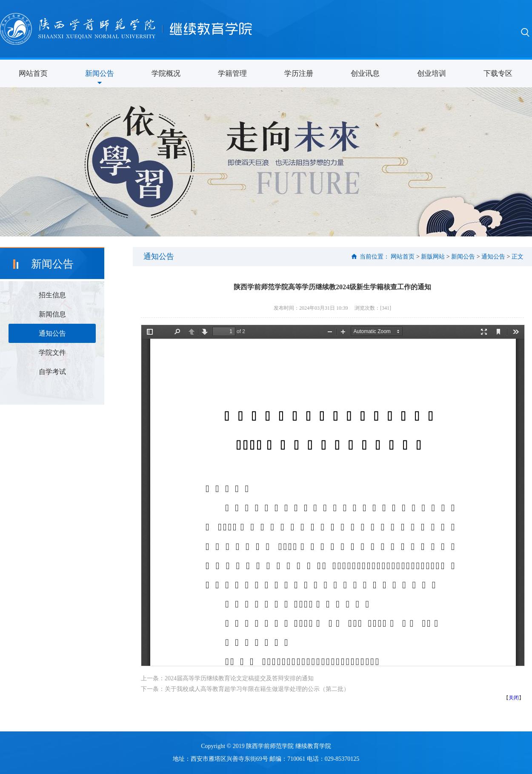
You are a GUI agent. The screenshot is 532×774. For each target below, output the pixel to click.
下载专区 (498, 73)
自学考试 (52, 372)
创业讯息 (365, 73)
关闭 (514, 698)
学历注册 (299, 73)
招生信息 (52, 295)
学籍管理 (232, 73)
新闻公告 (100, 73)
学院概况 (166, 73)
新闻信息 (52, 314)
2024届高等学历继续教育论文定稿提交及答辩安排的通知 (239, 678)
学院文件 (52, 352)
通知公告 (52, 333)
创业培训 (432, 73)
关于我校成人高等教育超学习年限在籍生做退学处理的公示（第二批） (257, 689)
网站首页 (33, 73)
